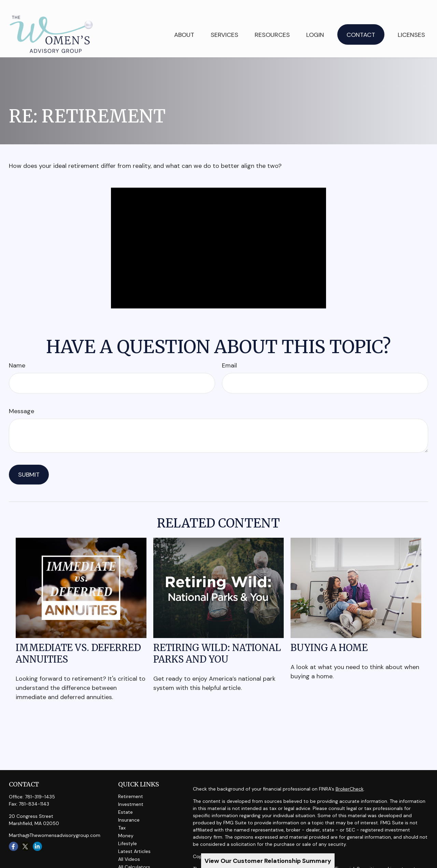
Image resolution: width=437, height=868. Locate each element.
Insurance (129, 809)
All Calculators (134, 856)
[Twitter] (25, 835)
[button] (224, 23)
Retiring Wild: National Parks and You (217, 642)
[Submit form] (29, 463)
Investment (131, 793)
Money (126, 824)
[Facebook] (13, 835)
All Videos (129, 848)
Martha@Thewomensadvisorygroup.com (55, 824)
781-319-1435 (40, 785)
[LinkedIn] (37, 835)
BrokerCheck (350, 778)
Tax (122, 816)
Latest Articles (134, 840)
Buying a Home (329, 636)
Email (229, 354)
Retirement (131, 785)
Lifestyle (128, 832)
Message (22, 400)
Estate (125, 801)
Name (17, 354)
